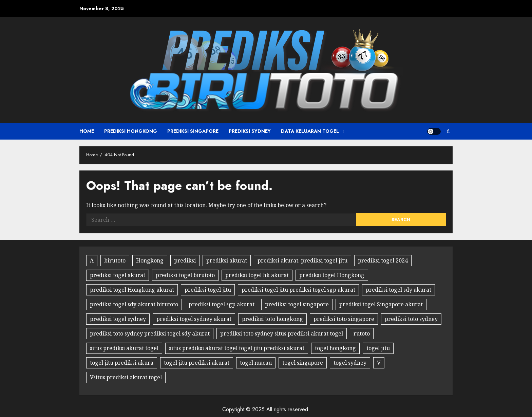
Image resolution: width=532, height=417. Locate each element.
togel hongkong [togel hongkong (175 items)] (335, 348)
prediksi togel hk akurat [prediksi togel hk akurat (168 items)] (257, 275)
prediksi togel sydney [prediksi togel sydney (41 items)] (118, 319)
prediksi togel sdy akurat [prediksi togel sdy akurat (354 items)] (398, 290)
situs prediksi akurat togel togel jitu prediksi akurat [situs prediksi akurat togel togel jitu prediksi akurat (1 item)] (237, 348)
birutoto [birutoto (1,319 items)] (115, 260)
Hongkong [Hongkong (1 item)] (150, 260)
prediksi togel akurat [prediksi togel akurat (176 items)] (118, 275)
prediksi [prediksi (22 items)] (185, 260)
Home (87, 131)
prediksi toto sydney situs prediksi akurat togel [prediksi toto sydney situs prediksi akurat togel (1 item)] (282, 333)
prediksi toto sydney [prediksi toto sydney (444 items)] (411, 319)
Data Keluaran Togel (310, 131)
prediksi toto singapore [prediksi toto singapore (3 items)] (344, 319)
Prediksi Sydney (250, 131)
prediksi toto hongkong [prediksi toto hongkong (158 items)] (272, 319)
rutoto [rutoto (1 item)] (362, 333)
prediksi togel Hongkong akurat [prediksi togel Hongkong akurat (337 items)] (132, 290)
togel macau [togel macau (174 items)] (256, 363)
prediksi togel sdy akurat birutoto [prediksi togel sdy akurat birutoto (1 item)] (134, 304)
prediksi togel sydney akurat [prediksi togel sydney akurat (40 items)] (194, 319)
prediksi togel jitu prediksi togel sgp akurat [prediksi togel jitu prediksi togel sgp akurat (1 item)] (298, 290)
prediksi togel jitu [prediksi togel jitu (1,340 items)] (208, 290)
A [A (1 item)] (92, 260)
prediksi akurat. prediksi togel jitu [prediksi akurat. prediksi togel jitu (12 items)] (302, 260)
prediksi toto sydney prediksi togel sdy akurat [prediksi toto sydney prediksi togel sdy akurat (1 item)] (150, 333)
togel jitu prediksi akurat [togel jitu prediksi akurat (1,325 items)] (197, 363)
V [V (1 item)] (379, 363)
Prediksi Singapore (193, 131)
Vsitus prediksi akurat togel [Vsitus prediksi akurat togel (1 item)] (126, 377)
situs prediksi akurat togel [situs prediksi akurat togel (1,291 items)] (124, 348)
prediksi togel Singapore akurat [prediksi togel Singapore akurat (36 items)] (381, 304)
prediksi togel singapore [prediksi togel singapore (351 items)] (297, 304)
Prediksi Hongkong (131, 131)
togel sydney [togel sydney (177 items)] (350, 363)
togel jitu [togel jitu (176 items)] (378, 348)
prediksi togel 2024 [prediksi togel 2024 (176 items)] (383, 260)
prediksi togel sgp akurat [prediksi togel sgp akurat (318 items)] (222, 304)
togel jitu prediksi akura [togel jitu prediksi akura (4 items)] (122, 363)
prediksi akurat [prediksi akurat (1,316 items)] (227, 260)
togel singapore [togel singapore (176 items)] (303, 363)
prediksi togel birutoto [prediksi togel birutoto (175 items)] (185, 275)
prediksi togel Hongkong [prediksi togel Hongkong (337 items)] (332, 275)
